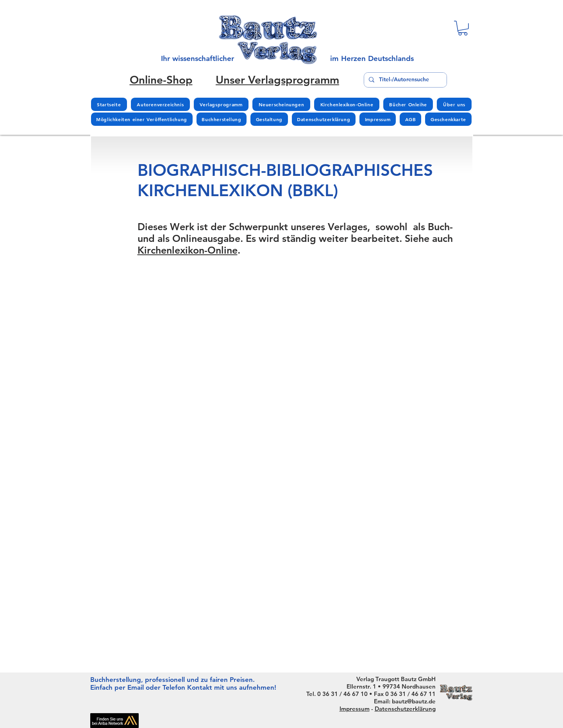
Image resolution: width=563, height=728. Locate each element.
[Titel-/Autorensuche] (405, 80)
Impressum (355, 709)
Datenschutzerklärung (405, 709)
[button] (463, 28)
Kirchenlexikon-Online (188, 250)
